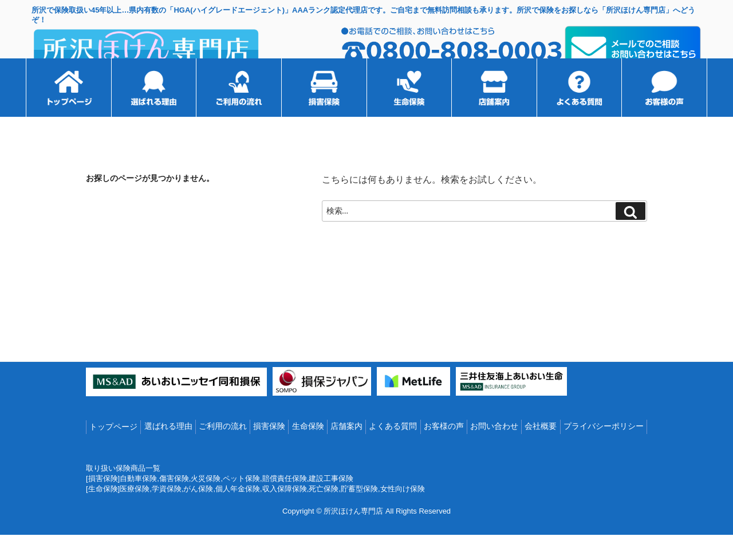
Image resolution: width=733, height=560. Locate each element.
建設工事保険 (331, 504)
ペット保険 (241, 504)
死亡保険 (324, 514)
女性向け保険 (403, 514)
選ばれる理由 (168, 452)
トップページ (113, 453)
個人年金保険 (238, 514)
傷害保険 (174, 504)
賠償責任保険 (285, 504)
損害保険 (269, 452)
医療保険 (135, 514)
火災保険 (206, 504)
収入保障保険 (285, 514)
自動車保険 (138, 504)
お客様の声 (444, 452)
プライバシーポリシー (604, 452)
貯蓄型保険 (359, 514)
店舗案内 (346, 452)
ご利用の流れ (223, 452)
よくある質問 (393, 452)
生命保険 (308, 452)
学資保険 (167, 514)
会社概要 (541, 452)
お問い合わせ (494, 452)
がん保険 (198, 514)
